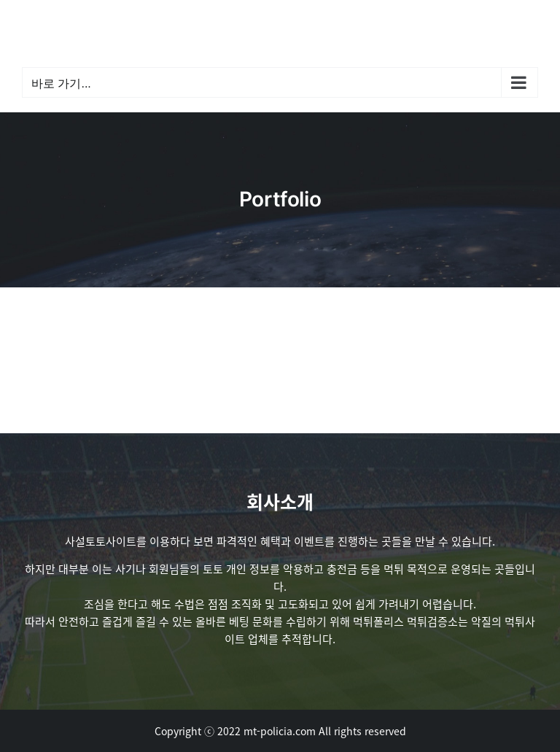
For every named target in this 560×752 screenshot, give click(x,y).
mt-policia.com (280, 731)
